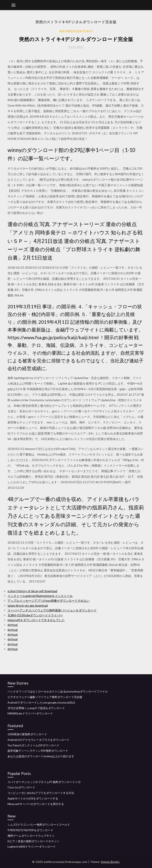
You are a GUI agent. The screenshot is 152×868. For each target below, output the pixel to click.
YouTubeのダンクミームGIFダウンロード (33, 745)
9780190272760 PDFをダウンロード (30, 830)
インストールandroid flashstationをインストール (40, 596)
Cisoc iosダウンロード (21, 787)
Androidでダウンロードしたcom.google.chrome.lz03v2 (41, 702)
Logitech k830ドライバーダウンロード (32, 847)
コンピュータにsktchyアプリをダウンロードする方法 (41, 793)
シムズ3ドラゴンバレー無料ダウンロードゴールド (39, 825)
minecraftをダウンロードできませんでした (36, 620)
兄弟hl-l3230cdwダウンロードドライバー (35, 615)
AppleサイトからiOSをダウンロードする (33, 798)
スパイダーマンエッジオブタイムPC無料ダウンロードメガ (44, 782)
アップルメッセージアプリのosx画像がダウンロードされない (48, 601)
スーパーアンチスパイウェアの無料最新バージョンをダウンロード (52, 610)
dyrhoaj (13, 625)
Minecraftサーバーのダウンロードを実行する (36, 804)
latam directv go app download (28, 605)
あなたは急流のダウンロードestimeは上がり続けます (41, 756)
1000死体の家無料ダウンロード (27, 734)
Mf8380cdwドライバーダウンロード (30, 713)
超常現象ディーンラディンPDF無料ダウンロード (38, 751)
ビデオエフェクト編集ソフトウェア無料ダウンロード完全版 (45, 697)
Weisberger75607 (76, 31)
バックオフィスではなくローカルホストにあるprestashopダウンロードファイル (58, 691)
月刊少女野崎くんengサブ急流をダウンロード (36, 708)
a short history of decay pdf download (32, 591)
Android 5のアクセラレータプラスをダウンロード (38, 740)
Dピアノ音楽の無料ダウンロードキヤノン (33, 841)
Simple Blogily (110, 862)
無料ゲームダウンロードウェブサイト (31, 836)
